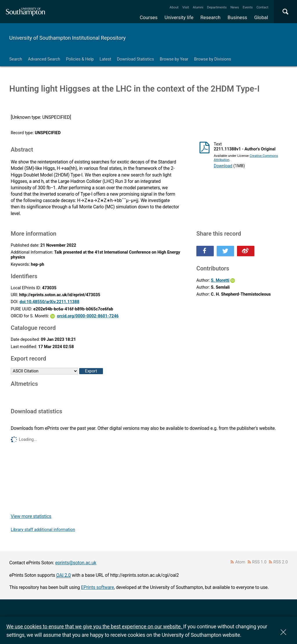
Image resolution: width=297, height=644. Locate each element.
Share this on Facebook (205, 251)
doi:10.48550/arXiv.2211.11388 (49, 302)
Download (223, 166)
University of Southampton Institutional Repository (67, 38)
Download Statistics (135, 59)
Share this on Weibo (246, 251)
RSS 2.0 (281, 562)
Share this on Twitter (225, 251)
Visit (186, 7)
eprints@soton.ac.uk (76, 563)
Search (16, 59)
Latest (105, 59)
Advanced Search (44, 59)
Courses (149, 17)
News (234, 7)
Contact (262, 7)
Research (210, 17)
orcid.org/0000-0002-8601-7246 (88, 316)
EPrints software (97, 587)
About (174, 7)
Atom (240, 562)
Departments (217, 7)
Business (238, 17)
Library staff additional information (43, 530)
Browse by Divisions (213, 59)
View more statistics (31, 516)
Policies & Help (80, 59)
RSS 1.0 (259, 562)
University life (179, 17)
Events (248, 7)
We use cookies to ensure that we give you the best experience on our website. (95, 626)
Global (261, 17)
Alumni (198, 7)
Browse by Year (174, 59)
